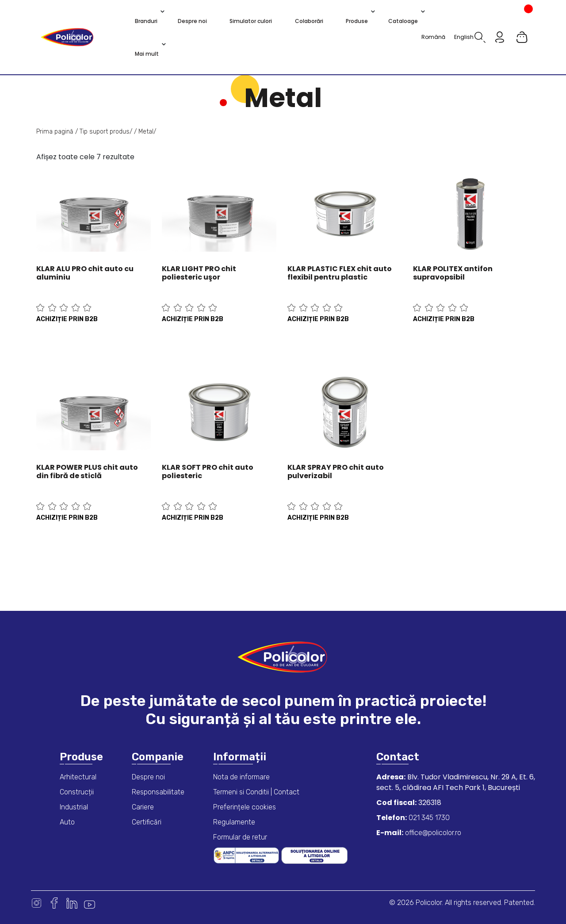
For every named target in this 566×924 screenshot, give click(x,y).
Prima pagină (55, 132)
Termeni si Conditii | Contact (256, 792)
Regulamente (234, 822)
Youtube (90, 903)
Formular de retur (240, 837)
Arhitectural (78, 777)
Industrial (74, 807)
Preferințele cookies (245, 807)
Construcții (77, 792)
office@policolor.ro (432, 833)
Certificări (147, 822)
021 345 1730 (428, 818)
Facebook (54, 903)
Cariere (143, 807)
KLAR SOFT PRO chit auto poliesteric (208, 472)
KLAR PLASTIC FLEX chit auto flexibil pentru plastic (340, 273)
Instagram (36, 903)
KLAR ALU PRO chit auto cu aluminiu (85, 273)
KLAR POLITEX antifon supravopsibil (453, 273)
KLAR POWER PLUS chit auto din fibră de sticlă (87, 472)
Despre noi (148, 777)
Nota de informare (241, 777)
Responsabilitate (158, 792)
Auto (67, 822)
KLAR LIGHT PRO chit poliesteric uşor (199, 273)
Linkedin (72, 903)
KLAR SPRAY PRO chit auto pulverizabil (336, 472)
